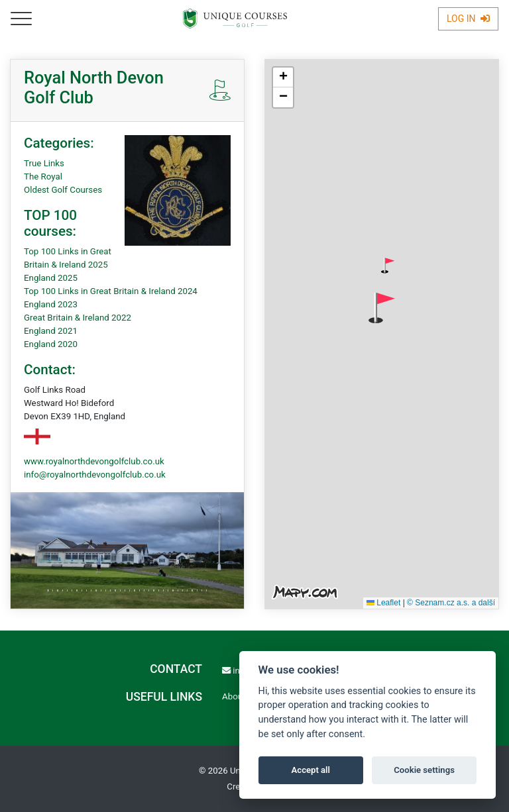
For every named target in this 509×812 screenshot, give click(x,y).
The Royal (43, 177)
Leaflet (383, 603)
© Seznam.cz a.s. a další (451, 603)
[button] (388, 266)
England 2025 (51, 278)
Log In (468, 19)
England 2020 (51, 344)
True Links (44, 163)
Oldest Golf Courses (63, 190)
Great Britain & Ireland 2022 (78, 318)
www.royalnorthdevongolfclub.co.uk (94, 461)
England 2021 (51, 331)
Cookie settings (424, 770)
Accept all (311, 770)
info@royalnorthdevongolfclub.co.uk (95, 475)
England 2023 (51, 304)
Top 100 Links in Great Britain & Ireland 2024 (111, 291)
